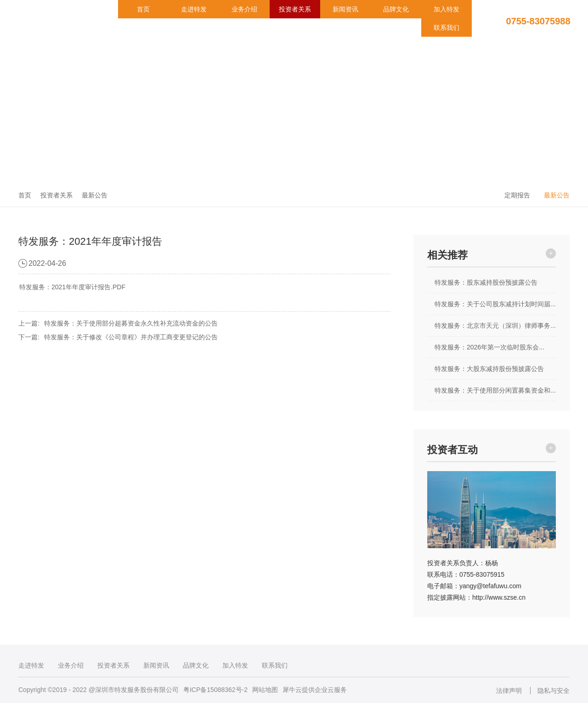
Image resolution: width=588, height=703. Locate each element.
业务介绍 (244, 9)
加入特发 (447, 9)
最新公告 (95, 195)
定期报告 (517, 195)
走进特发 (194, 9)
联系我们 (447, 28)
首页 (143, 9)
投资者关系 (295, 9)
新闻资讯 (345, 9)
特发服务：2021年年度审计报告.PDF (72, 287)
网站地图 (265, 690)
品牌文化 (396, 9)
